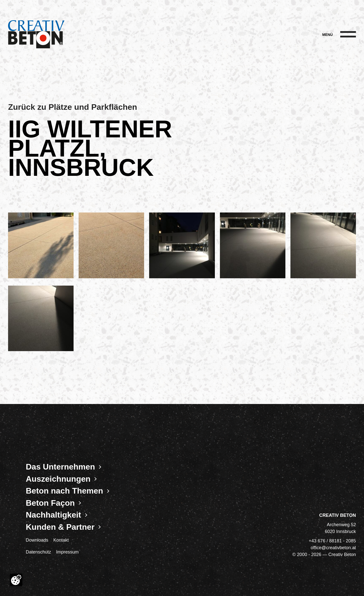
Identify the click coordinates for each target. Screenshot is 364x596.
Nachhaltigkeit (53, 515)
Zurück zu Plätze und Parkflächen (73, 107)
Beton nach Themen (64, 491)
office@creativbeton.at (333, 548)
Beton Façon (50, 503)
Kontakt (61, 540)
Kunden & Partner (60, 527)
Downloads (37, 540)
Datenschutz (38, 552)
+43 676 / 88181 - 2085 (332, 541)
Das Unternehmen (60, 467)
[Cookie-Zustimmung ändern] (16, 580)
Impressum (67, 552)
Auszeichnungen (58, 479)
